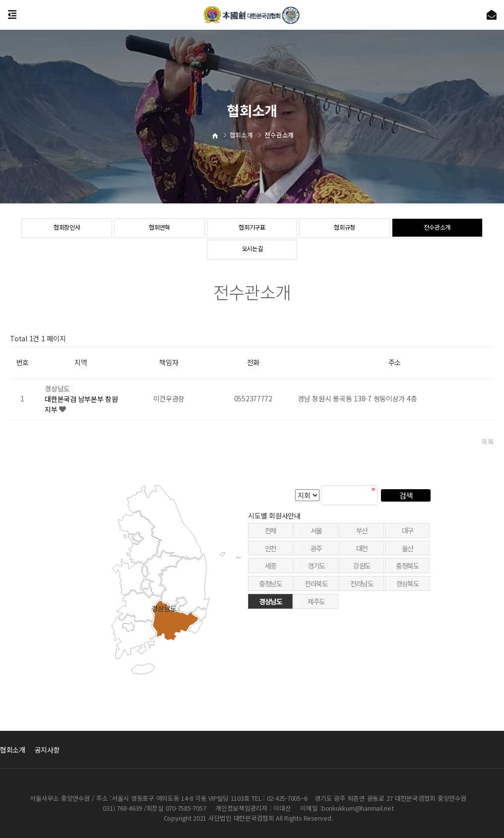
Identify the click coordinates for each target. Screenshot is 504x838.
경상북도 (407, 609)
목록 (487, 442)
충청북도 (407, 591)
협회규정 (345, 229)
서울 (316, 555)
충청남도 (270, 609)
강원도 (362, 591)
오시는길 (252, 250)
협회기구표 (252, 229)
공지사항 (47, 750)
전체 (271, 555)
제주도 (316, 627)
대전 (362, 573)
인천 (271, 573)
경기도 (316, 591)
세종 (271, 591)
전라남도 (362, 609)
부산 (362, 555)
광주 (316, 573)
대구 (408, 555)
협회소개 (13, 750)
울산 (408, 573)
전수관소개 (437, 229)
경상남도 (57, 389)
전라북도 (316, 609)
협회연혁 (159, 229)
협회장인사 (67, 229)
